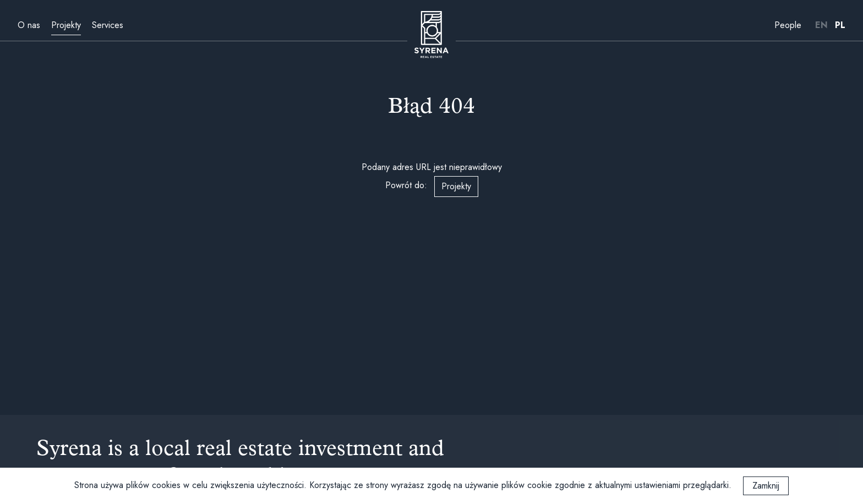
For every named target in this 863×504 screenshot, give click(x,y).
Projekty (66, 25)
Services (108, 25)
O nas (29, 25)
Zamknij (766, 486)
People (788, 25)
